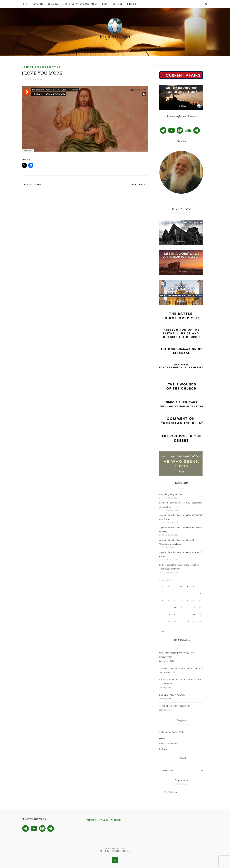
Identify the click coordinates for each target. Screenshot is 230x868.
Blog (105, 4)
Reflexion (164, 749)
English (132, 4)
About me (38, 4)
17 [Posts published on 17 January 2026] (200, 608)
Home (25, 4)
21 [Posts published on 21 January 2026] (181, 615)
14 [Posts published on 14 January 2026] (181, 608)
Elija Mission (115, 37)
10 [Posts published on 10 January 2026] (200, 601)
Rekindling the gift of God (171, 494)
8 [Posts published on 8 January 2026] (188, 601)
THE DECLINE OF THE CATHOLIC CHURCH (181, 668)
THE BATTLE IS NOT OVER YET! (175, 706)
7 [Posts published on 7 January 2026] (181, 601)
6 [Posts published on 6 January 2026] (175, 601)
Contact (117, 4)
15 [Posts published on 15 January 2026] (188, 608)
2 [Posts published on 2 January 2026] (194, 593)
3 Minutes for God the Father (80, 4)
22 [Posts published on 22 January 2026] (188, 615)
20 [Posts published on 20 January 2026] (175, 615)
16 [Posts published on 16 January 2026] (194, 608)
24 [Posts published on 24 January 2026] (200, 615)
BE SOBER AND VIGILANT (172, 695)
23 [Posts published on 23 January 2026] (194, 615)
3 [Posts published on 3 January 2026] (200, 593)
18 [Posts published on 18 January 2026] (163, 615)
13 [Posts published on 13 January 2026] (175, 608)
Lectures (53, 4)
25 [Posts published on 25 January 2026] (163, 622)
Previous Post (32, 184)
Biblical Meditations (168, 744)
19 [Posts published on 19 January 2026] (169, 615)
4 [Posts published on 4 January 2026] (162, 601)
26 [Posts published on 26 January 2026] (169, 622)
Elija (24, 79)
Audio (162, 738)
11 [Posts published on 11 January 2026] (163, 608)
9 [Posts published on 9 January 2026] (194, 601)
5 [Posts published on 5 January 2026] (169, 601)
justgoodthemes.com (120, 851)
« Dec (162, 631)
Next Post (140, 184)
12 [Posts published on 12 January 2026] (169, 608)
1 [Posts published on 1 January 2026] (188, 593)
